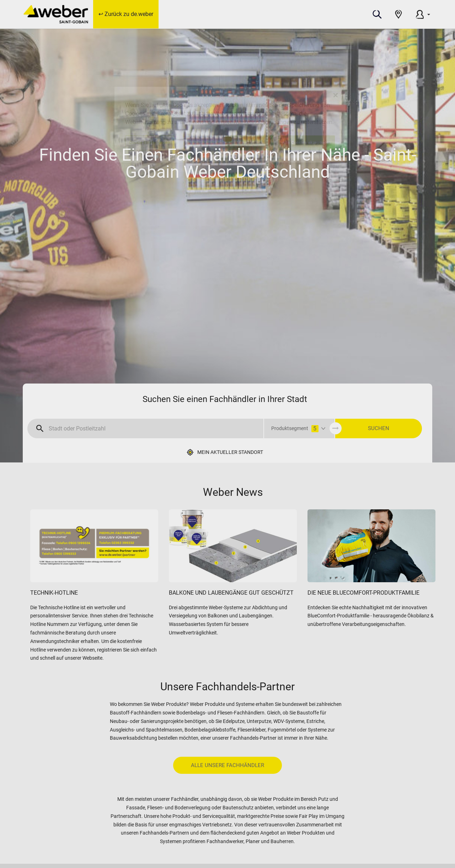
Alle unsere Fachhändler (227, 765)
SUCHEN (379, 428)
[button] (377, 14)
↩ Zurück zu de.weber (126, 14)
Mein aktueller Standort (230, 452)
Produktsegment (295, 429)
